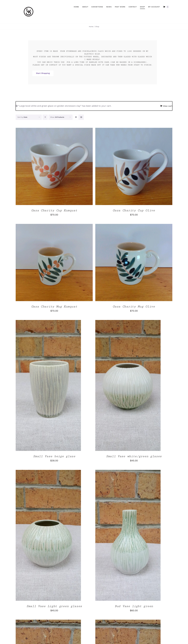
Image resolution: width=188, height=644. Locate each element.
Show (57, 117)
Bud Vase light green (134, 606)
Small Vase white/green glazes (134, 456)
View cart (168, 106)
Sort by (22, 117)
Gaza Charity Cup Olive (134, 210)
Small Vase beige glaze (54, 456)
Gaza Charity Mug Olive (134, 306)
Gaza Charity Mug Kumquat (54, 306)
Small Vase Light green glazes (54, 606)
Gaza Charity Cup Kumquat (54, 210)
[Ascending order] (45, 117)
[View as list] (81, 117)
